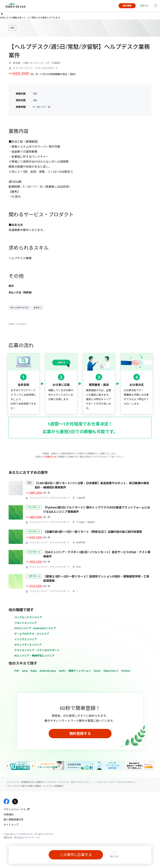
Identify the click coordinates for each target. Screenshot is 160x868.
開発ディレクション (80, 671)
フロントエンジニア (26, 623)
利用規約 (9, 814)
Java (25, 671)
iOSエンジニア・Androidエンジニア (35, 628)
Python (126, 671)
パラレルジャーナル (15, 809)
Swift (62, 671)
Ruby (34, 671)
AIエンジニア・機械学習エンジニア (34, 656)
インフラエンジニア (26, 639)
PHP (17, 671)
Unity (97, 671)
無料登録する (80, 733)
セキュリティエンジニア (28, 645)
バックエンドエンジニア (28, 617)
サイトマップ (11, 825)
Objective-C (111, 671)
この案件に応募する (76, 855)
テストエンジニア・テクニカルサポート (37, 650)
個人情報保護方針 (14, 819)
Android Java (48, 671)
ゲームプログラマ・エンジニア (32, 634)
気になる (114, 856)
